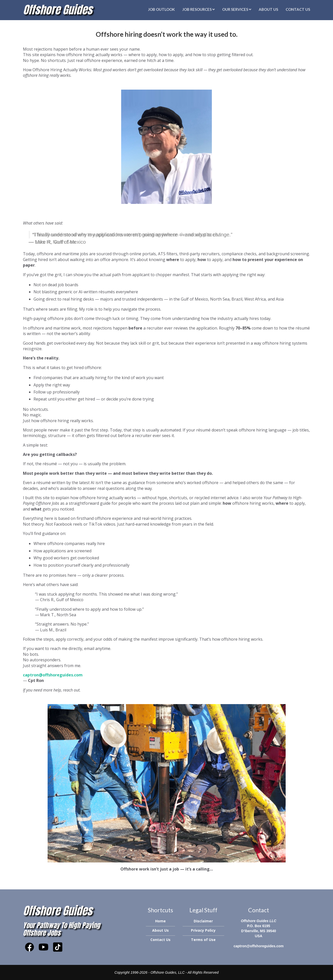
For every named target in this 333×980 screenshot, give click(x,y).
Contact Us (298, 9)
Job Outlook (161, 9)
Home (160, 921)
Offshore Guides (58, 10)
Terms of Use (203, 940)
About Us (268, 9)
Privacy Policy (203, 930)
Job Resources (198, 9)
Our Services (237, 9)
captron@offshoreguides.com (259, 946)
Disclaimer (203, 921)
